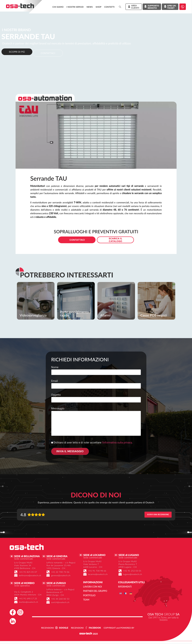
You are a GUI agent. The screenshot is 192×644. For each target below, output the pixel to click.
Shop (99, 7)
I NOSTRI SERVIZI (75, 7)
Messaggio (96, 422)
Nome (96, 370)
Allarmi (105, 316)
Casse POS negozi (154, 316)
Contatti (109, 7)
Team (86, 600)
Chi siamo (58, 7)
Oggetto (96, 398)
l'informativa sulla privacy (117, 443)
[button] (120, 7)
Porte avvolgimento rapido (74, 314)
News (90, 7)
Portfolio (89, 596)
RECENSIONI (47, 628)
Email (96, 384)
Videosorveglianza (33, 316)
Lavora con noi (92, 587)
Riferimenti (125, 587)
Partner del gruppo (95, 591)
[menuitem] (121, 594)
